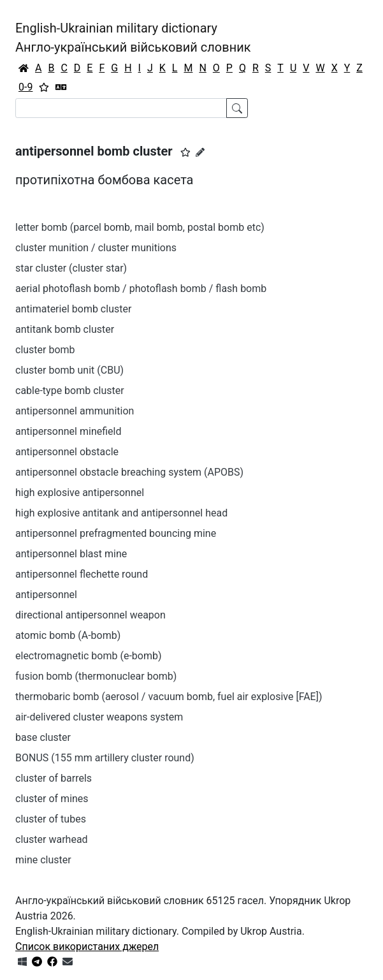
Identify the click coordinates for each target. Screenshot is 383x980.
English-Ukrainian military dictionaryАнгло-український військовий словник (133, 38)
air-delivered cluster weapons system (99, 717)
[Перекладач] (61, 87)
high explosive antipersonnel (80, 493)
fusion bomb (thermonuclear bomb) (96, 676)
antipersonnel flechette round (82, 574)
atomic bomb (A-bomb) (68, 635)
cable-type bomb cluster (70, 391)
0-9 (25, 87)
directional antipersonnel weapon (90, 615)
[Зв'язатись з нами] (68, 962)
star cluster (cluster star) (71, 268)
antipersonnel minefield (68, 431)
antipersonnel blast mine (71, 554)
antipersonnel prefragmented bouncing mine (116, 533)
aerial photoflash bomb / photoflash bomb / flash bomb (141, 289)
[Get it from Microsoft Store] (22, 962)
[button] (185, 152)
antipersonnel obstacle (67, 452)
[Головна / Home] (24, 68)
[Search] (121, 108)
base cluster (43, 737)
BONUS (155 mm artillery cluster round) (105, 758)
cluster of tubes (51, 819)
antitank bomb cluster (65, 329)
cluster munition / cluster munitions (96, 248)
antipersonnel (46, 595)
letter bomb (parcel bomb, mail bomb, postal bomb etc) (140, 227)
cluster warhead (52, 839)
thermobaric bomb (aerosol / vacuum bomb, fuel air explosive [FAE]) (169, 697)
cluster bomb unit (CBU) (69, 370)
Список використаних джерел (87, 947)
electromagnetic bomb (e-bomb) (89, 656)
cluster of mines (52, 799)
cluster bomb (45, 350)
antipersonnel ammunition (75, 411)
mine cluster (43, 860)
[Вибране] (44, 87)
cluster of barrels (54, 778)
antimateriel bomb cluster (73, 309)
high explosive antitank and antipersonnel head (121, 513)
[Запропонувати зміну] (200, 152)
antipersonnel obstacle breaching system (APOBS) (129, 472)
